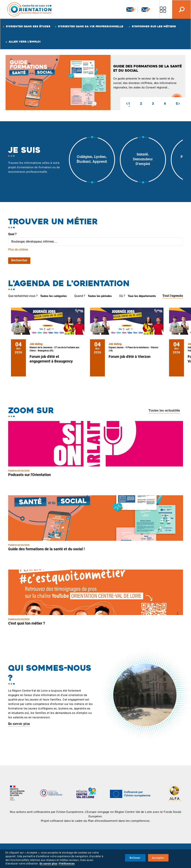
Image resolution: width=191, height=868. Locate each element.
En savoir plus (19, 724)
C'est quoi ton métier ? (27, 623)
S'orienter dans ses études (28, 26)
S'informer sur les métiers (154, 26)
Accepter (158, 858)
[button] (127, 104)
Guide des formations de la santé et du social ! (46, 549)
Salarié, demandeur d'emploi (143, 159)
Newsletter (131, 9)
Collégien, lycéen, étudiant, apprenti (92, 160)
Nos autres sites (163, 9)
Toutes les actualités (164, 411)
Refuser (135, 858)
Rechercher (19, 261)
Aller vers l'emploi (25, 42)
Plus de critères (18, 249)
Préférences (67, 864)
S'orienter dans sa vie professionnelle (91, 26)
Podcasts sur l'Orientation (29, 475)
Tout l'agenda (173, 296)
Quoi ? (12, 234)
